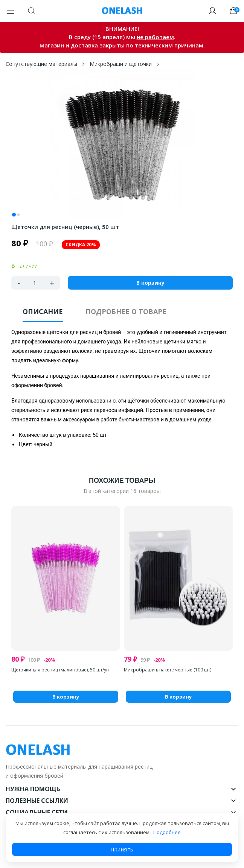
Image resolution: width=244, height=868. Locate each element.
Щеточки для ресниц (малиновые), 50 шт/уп (60, 670)
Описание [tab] (43, 311)
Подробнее (167, 832)
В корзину (150, 283)
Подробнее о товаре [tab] (126, 311)
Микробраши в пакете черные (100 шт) (168, 670)
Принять (122, 849)
